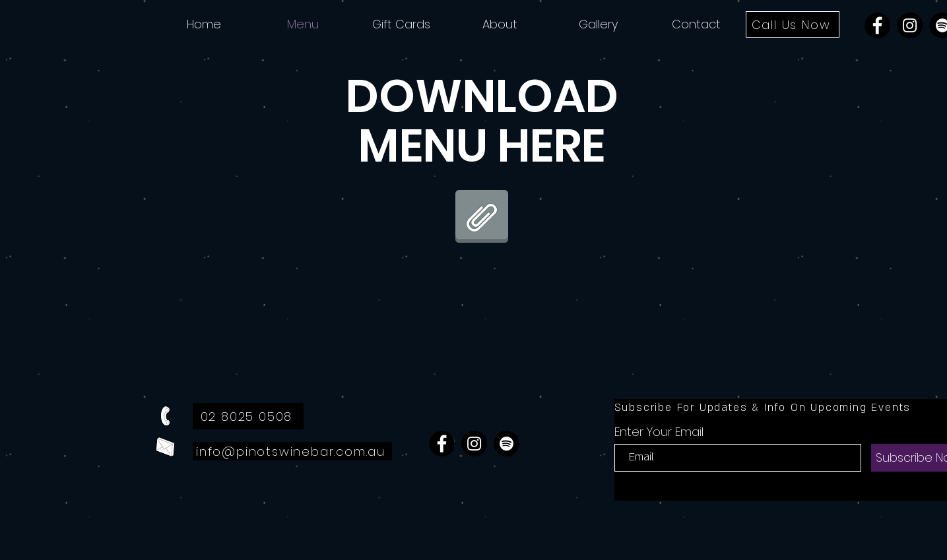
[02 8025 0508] (248, 416)
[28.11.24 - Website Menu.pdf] (482, 218)
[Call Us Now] (793, 24)
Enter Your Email (659, 432)
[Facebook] (877, 25)
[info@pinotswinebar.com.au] (292, 451)
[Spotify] (506, 444)
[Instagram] (910, 25)
